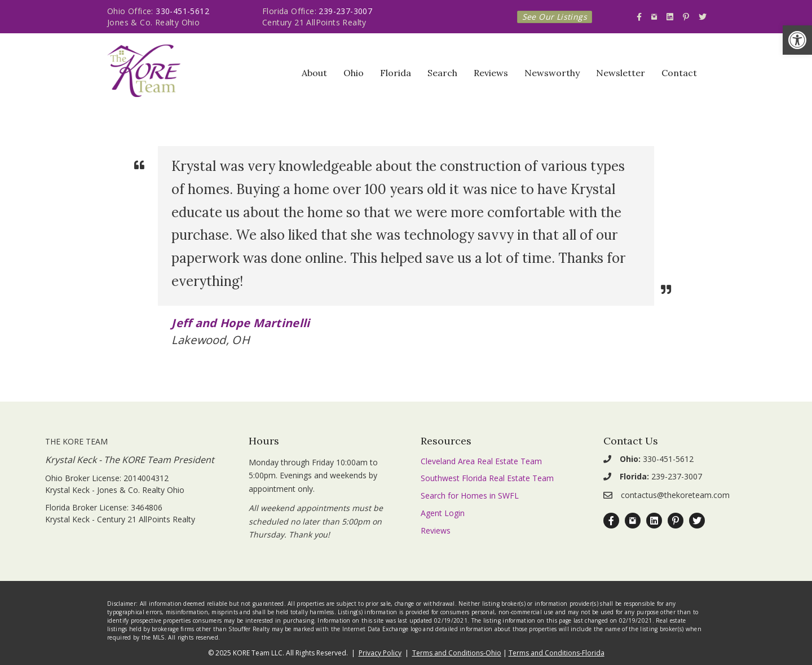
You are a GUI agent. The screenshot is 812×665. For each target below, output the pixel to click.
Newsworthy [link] (552, 73)
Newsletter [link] (621, 73)
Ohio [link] (354, 73)
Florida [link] (396, 73)
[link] (797, 40)
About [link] (314, 73)
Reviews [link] (491, 73)
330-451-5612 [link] (182, 11)
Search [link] (442, 73)
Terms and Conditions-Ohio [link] (457, 653)
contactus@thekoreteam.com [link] (675, 495)
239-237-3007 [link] (345, 11)
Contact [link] (679, 73)
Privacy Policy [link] (380, 653)
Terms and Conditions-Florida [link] (557, 653)
